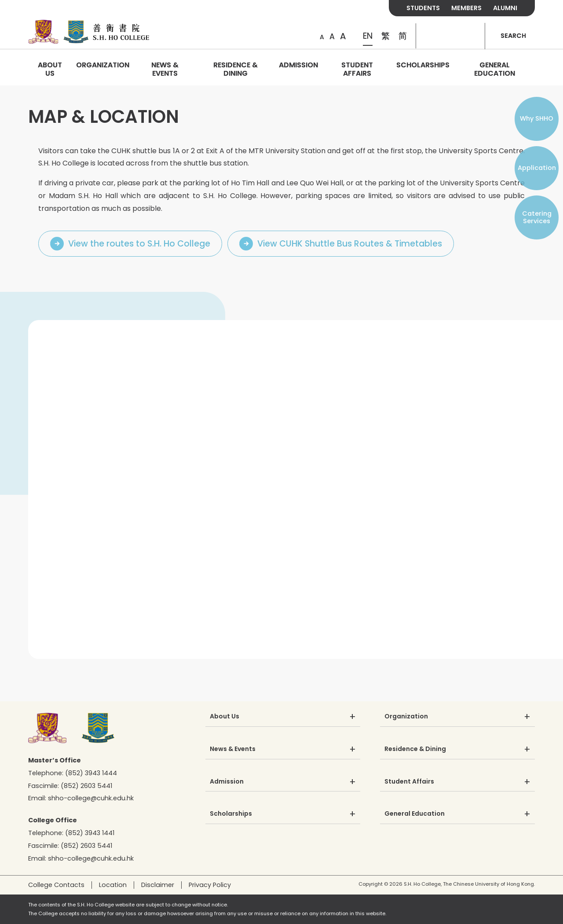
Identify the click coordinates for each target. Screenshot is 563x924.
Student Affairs (357, 69)
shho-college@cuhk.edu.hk (91, 798)
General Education (495, 69)
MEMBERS (466, 8)
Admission (298, 65)
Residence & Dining (236, 69)
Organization (103, 65)
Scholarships (423, 65)
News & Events (165, 69)
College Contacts (56, 885)
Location (113, 885)
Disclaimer (158, 885)
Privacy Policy (210, 885)
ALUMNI (505, 8)
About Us (50, 69)
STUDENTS (423, 8)
